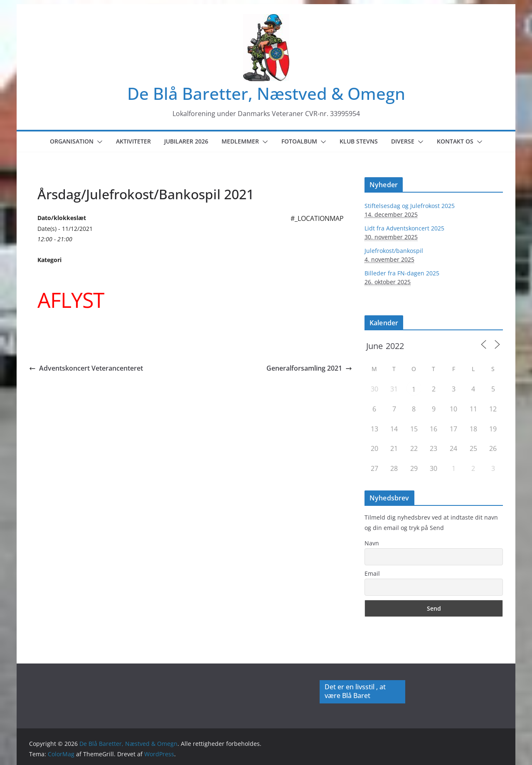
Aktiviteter (133, 141)
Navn (372, 543)
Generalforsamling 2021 (309, 368)
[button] (98, 142)
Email (372, 573)
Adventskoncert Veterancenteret (86, 368)
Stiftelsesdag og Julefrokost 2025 (410, 206)
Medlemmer (240, 141)
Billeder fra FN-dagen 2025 (402, 273)
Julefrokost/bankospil (394, 251)
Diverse (403, 141)
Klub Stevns (359, 141)
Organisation (72, 141)
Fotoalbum (299, 141)
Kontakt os (455, 141)
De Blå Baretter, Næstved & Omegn (266, 93)
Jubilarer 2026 (186, 141)
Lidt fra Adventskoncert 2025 (404, 228)
